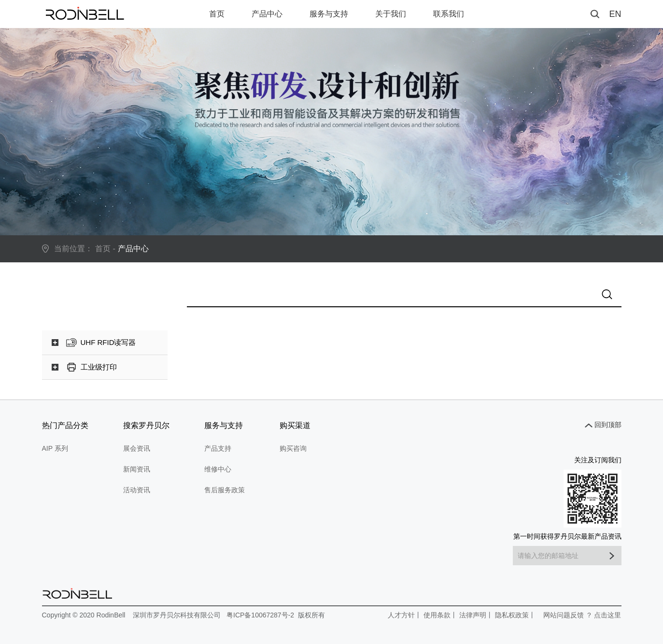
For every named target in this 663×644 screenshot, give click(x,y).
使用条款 (437, 615)
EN (615, 14)
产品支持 (218, 448)
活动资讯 (137, 490)
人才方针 (401, 615)
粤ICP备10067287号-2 (260, 615)
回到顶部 (608, 425)
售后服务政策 (225, 490)
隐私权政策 (512, 615)
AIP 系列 (55, 448)
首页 (217, 14)
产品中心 (267, 14)
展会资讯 (137, 448)
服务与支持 (329, 14)
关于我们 (391, 14)
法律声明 (473, 615)
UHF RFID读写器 (108, 342)
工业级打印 (99, 367)
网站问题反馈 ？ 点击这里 (582, 615)
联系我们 (449, 14)
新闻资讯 (137, 469)
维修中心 (218, 469)
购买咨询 (293, 448)
